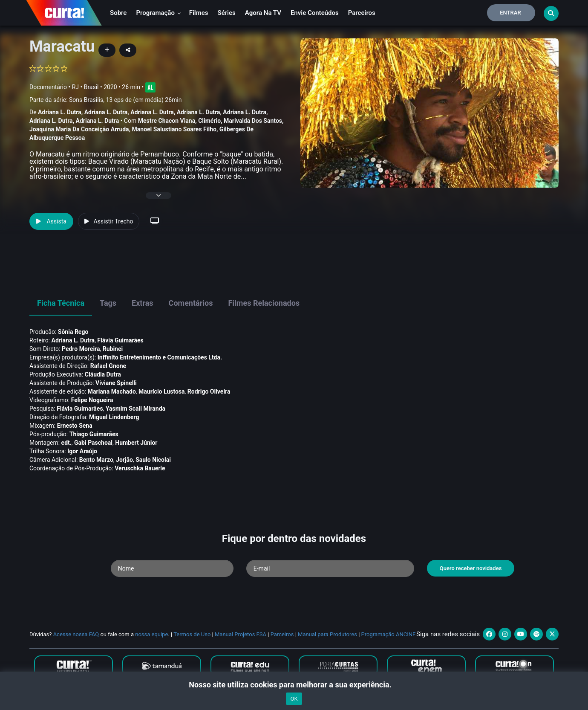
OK (294, 699)
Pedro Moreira (81, 349)
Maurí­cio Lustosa (162, 391)
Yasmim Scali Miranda (135, 409)
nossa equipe (151, 634)
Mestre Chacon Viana (167, 121)
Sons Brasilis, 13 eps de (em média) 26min (125, 100)
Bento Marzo (96, 460)
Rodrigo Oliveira (209, 391)
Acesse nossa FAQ (76, 634)
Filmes (199, 13)
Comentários (191, 303)
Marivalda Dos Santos (253, 121)
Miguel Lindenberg (114, 417)
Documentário (48, 87)
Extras (143, 303)
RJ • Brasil (85, 87)
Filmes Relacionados (264, 303)
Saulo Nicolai (153, 460)
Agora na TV (263, 13)
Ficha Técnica (61, 303)
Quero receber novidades (471, 568)
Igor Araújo (82, 451)
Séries (227, 13)
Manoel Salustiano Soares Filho (174, 129)
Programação (158, 13)
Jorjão (124, 460)
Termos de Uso (192, 634)
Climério (209, 121)
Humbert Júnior (136, 443)
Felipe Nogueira (92, 400)
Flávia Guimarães (120, 340)
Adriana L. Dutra (60, 112)
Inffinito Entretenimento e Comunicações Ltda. (160, 357)
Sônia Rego (73, 332)
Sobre (118, 13)
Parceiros (362, 13)
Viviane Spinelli (116, 383)
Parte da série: (106, 100)
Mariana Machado (112, 391)
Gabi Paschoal (93, 443)
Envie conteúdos (315, 13)
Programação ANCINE (389, 634)
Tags (108, 303)
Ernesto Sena (75, 426)
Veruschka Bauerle (140, 468)
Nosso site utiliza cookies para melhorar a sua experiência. (294, 685)
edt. (66, 443)
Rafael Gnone (108, 366)
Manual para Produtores (327, 634)
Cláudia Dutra (103, 374)
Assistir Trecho (109, 221)
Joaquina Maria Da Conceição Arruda (79, 129)
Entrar (510, 13)
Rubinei (113, 349)
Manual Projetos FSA (241, 634)
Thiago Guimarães (94, 434)
